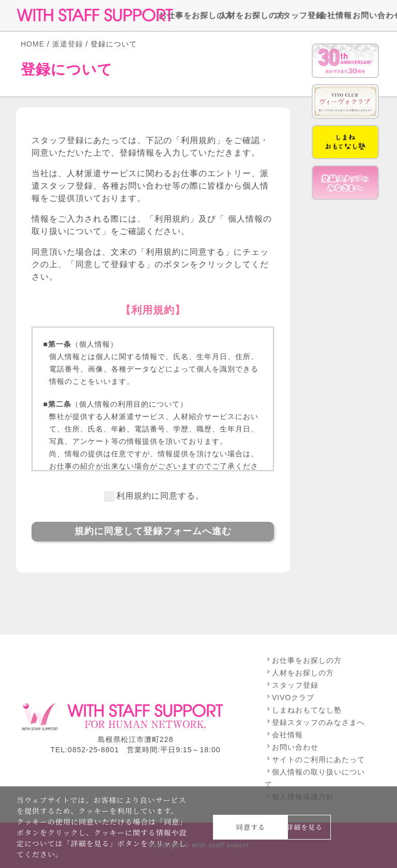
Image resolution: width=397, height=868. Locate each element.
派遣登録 (68, 44)
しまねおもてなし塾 (303, 710)
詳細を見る (304, 827)
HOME (33, 44)
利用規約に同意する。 (160, 496)
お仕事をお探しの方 (183, 15)
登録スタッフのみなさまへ (315, 722)
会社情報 (330, 15)
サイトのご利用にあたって (315, 760)
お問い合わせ (369, 15)
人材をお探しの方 (241, 15)
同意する (251, 827)
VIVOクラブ (289, 698)
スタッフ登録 (291, 15)
